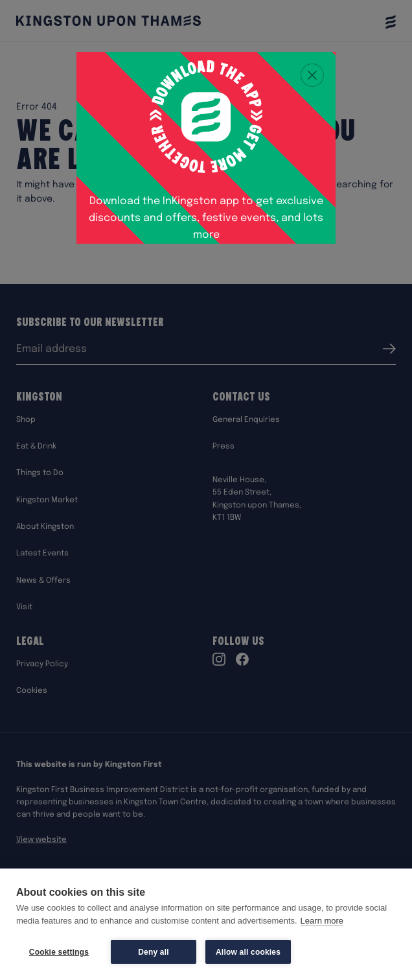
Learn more (322, 921)
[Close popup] (312, 75)
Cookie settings (59, 952)
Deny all (154, 952)
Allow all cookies (248, 952)
